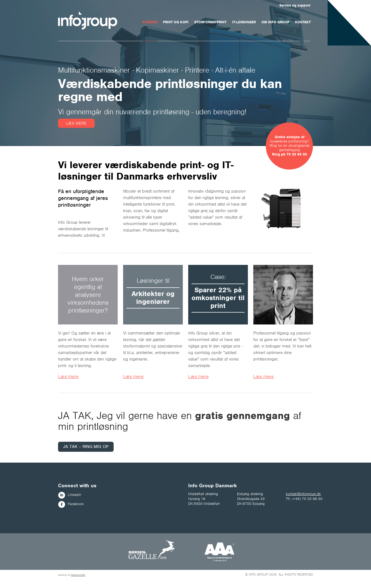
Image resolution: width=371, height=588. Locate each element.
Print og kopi (176, 22)
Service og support (295, 5)
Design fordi (78, 575)
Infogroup (88, 20)
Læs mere (76, 123)
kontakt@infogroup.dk (303, 494)
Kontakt (303, 22)
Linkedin (70, 495)
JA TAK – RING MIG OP (86, 447)
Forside (150, 22)
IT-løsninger (244, 22)
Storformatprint (210, 22)
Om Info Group (275, 22)
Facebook (71, 504)
